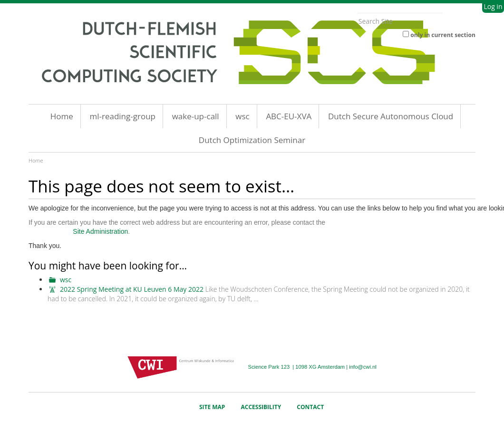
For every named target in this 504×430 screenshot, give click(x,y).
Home (62, 116)
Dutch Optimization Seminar (252, 140)
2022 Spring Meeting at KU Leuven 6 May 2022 (132, 289)
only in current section (443, 35)
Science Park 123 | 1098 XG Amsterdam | (298, 367)
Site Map (212, 407)
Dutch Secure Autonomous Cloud (391, 116)
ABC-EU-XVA (289, 116)
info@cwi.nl (363, 367)
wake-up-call (196, 116)
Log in (493, 6)
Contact (310, 407)
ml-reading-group (122, 116)
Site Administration (100, 231)
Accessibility (261, 407)
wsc (242, 116)
